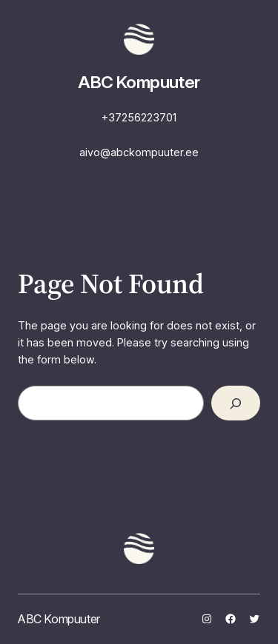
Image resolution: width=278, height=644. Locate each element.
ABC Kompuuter (139, 82)
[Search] (236, 403)
